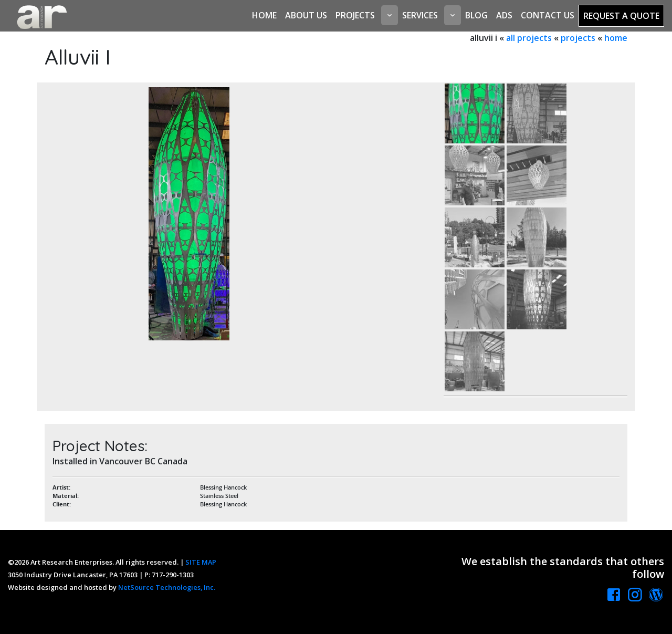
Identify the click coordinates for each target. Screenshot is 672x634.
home (616, 38)
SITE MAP (201, 562)
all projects (529, 38)
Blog (476, 15)
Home (264, 15)
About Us (306, 15)
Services (420, 15)
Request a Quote (621, 16)
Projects (355, 15)
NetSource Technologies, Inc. (167, 587)
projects (578, 38)
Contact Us (548, 15)
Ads (504, 15)
